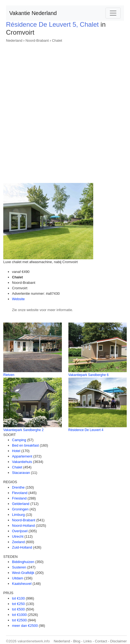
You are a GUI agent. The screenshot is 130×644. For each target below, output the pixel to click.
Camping (19, 440)
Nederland (14, 40)
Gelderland (21, 504)
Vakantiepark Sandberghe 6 (89, 375)
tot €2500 (19, 620)
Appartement (22, 456)
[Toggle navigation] (113, 13)
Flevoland (20, 493)
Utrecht (18, 536)
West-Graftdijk (23, 573)
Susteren (19, 567)
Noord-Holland (23, 526)
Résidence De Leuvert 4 (86, 430)
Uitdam (18, 578)
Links (87, 641)
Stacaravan (21, 473)
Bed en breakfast (25, 445)
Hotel (16, 451)
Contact (101, 641)
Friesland (19, 498)
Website (18, 299)
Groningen (20, 509)
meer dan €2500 (25, 626)
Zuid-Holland (22, 547)
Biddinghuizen (23, 562)
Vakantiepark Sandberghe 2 (23, 430)
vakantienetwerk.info (34, 641)
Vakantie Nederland (33, 13)
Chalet (57, 40)
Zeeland (18, 542)
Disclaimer (118, 641)
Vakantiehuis (22, 462)
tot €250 (18, 604)
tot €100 (18, 598)
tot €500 (18, 609)
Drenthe (18, 487)
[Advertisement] (65, 111)
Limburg (18, 515)
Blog (77, 641)
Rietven (9, 375)
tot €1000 (19, 615)
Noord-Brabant (37, 40)
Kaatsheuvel (22, 584)
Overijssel (20, 531)
